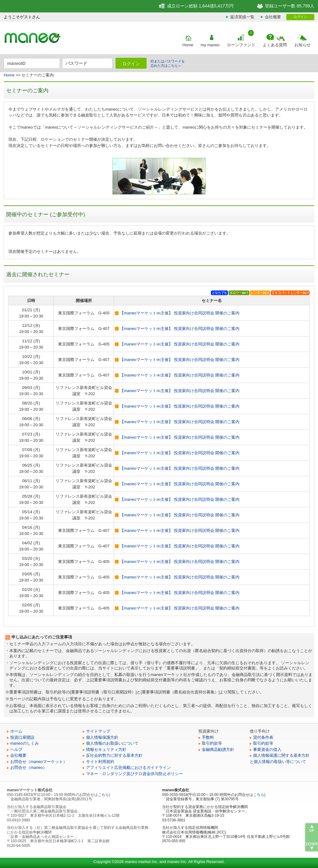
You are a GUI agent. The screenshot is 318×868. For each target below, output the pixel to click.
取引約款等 (212, 743)
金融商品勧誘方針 (218, 749)
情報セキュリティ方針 (106, 749)
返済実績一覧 (242, 17)
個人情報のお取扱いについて (112, 743)
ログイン (300, 17)
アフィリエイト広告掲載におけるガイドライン (128, 767)
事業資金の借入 (267, 749)
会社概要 (273, 17)
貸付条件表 (263, 737)
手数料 (208, 737)
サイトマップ (98, 731)
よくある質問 (275, 45)
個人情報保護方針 (102, 737)
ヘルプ (16, 749)
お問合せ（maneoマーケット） (39, 762)
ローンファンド (241, 45)
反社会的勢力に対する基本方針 (114, 755)
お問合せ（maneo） (29, 767)
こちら (103, 795)
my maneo (210, 45)
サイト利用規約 (100, 762)
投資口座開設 (22, 737)
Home (188, 45)
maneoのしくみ (25, 743)
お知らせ (302, 45)
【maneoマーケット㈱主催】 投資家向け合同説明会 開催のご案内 (180, 313)
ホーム (16, 731)
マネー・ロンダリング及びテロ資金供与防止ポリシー (134, 774)
